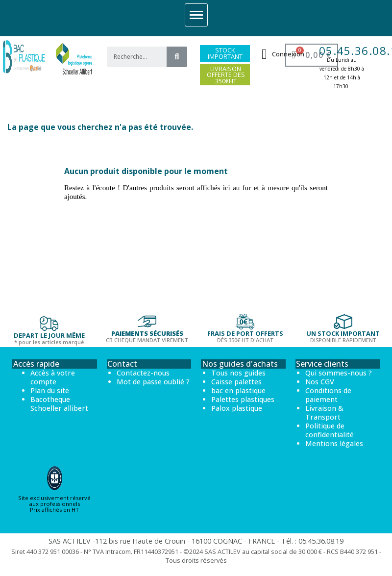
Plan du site (50, 390)
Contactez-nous (143, 373)
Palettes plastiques (243, 399)
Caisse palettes (236, 382)
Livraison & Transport (324, 413)
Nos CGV (320, 382)
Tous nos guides (238, 373)
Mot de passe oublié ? (153, 382)
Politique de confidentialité (330, 430)
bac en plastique (238, 390)
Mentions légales (334, 443)
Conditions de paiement (328, 395)
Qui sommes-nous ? (339, 373)
